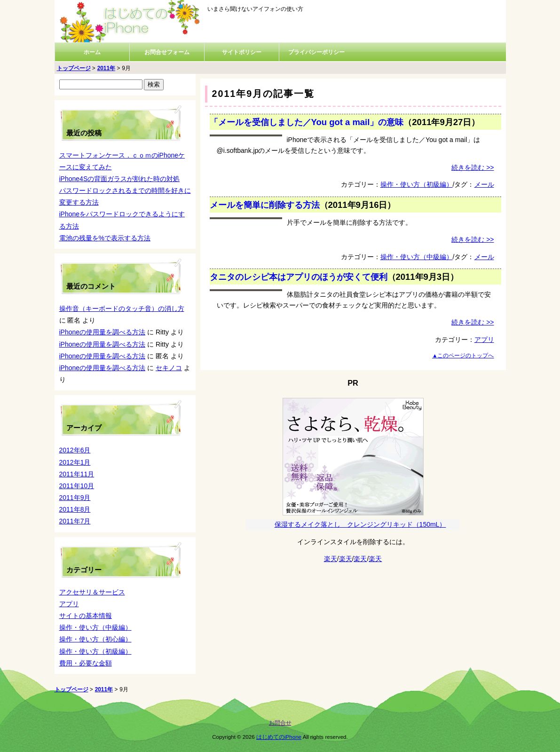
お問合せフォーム (167, 52)
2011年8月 (75, 509)
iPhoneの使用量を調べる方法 (103, 332)
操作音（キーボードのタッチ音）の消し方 (122, 309)
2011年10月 (77, 486)
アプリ (484, 340)
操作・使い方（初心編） (95, 639)
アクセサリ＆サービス (92, 592)
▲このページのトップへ (463, 355)
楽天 (331, 559)
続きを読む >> (473, 167)
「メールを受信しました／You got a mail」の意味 (307, 122)
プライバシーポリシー (316, 52)
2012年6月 (75, 450)
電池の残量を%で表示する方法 (105, 238)
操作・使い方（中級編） (417, 257)
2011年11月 (77, 474)
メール (484, 184)
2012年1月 (75, 462)
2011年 (106, 68)
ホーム (92, 52)
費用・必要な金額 (86, 663)
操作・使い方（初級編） (417, 184)
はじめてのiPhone (279, 737)
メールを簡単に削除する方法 (265, 205)
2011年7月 (75, 521)
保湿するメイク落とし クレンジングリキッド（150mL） (360, 524)
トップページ (74, 68)
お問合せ (280, 723)
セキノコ (169, 368)
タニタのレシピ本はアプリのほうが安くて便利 (299, 277)
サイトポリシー (242, 52)
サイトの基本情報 (86, 616)
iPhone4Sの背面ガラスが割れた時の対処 (120, 179)
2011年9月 (75, 498)
